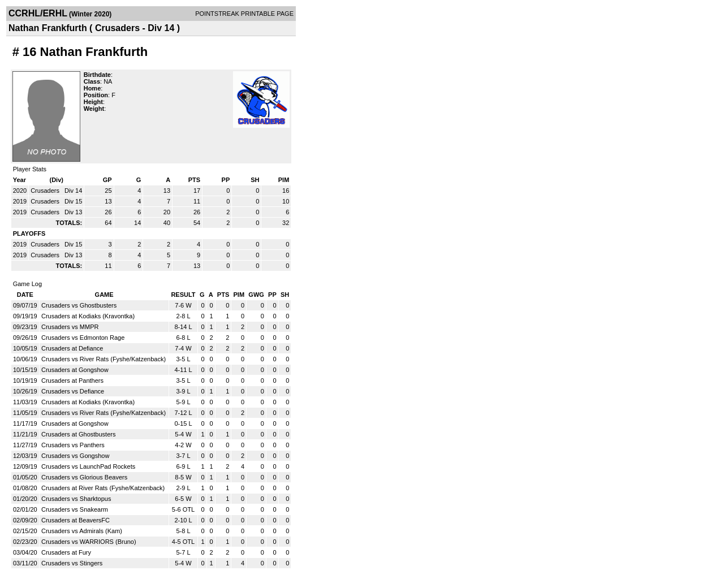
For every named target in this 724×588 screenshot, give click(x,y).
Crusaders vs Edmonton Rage (83, 338)
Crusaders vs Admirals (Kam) (82, 531)
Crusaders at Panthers (72, 381)
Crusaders (46, 191)
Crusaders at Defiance (72, 348)
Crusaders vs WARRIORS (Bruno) (89, 542)
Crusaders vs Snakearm (75, 509)
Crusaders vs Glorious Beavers (84, 477)
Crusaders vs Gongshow (75, 456)
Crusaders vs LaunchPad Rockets (88, 466)
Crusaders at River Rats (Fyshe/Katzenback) (103, 488)
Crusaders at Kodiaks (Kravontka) (88, 316)
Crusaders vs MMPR (70, 327)
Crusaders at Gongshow (75, 370)
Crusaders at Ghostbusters (78, 434)
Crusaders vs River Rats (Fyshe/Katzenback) (104, 359)
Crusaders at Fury (66, 552)
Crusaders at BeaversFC (76, 520)
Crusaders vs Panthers (73, 445)
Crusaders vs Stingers (72, 563)
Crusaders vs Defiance (73, 391)
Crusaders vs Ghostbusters (79, 305)
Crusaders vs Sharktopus (76, 499)
